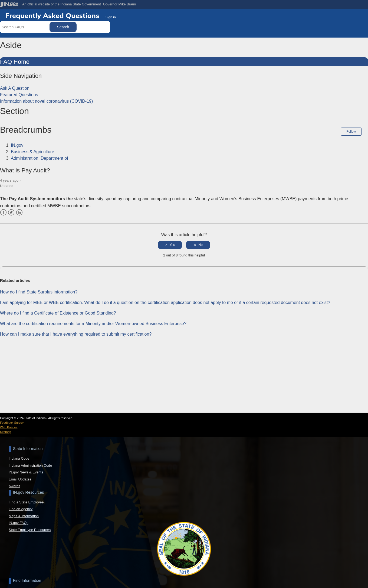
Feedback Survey (12, 423)
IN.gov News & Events (26, 472)
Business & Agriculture (32, 152)
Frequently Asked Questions (53, 15)
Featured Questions (19, 95)
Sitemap (6, 432)
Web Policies (9, 427)
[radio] (170, 245)
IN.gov (17, 145)
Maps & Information (24, 516)
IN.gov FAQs (19, 523)
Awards (14, 486)
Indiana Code (19, 458)
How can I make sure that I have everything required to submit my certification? (76, 334)
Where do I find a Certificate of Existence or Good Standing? (58, 313)
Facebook (3, 212)
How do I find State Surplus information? (39, 291)
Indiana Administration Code (30, 465)
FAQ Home (15, 62)
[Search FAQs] (25, 27)
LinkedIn (19, 212)
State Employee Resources (30, 530)
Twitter (11, 212)
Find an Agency (21, 509)
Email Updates (20, 479)
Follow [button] (351, 132)
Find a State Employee (26, 502)
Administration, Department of (40, 158)
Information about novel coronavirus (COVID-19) (46, 101)
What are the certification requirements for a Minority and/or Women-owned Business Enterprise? (93, 323)
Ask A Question (15, 88)
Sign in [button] (111, 17)
